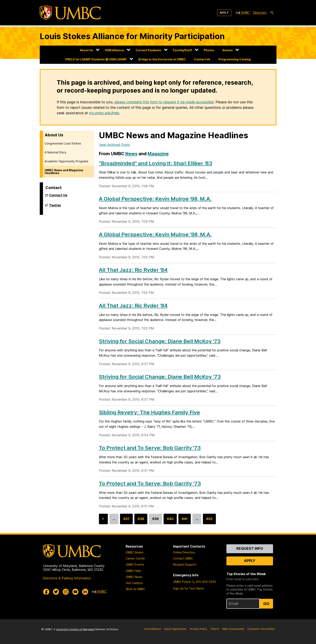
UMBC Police (182, 582)
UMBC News (134, 577)
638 (141, 520)
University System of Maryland (75, 629)
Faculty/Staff (182, 50)
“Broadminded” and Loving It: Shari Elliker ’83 (156, 163)
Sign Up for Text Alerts (189, 588)
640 (170, 520)
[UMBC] (70, 13)
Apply (224, 13)
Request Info (250, 548)
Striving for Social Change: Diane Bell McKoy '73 (160, 341)
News (131, 154)
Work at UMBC (135, 589)
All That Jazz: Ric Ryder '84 (133, 270)
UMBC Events (135, 564)
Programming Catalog (235, 59)
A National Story (55, 152)
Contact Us (202, 59)
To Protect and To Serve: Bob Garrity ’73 (150, 483)
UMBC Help (133, 571)
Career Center (135, 558)
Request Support (185, 564)
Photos (209, 50)
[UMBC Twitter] (56, 592)
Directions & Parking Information (67, 578)
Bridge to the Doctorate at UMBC (162, 59)
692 (209, 520)
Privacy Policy (198, 629)
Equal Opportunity (175, 629)
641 (185, 520)
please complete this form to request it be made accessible (164, 102)
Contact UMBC (183, 558)
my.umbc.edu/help (104, 113)
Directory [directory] (260, 13)
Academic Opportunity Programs (66, 161)
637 (126, 520)
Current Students (148, 50)
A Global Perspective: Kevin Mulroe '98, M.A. (155, 199)
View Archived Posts (114, 145)
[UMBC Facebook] (46, 592)
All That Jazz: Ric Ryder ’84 (133, 305)
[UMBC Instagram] (66, 592)
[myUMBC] (243, 13)
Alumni (227, 50)
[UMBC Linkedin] (85, 592)
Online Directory (184, 552)
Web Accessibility (233, 629)
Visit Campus (134, 583)
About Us (86, 50)
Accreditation (153, 629)
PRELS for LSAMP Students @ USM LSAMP (96, 59)
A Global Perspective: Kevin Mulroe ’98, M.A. (155, 234)
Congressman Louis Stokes (63, 143)
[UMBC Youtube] (75, 592)
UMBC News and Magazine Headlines (64, 172)
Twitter (55, 207)
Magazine (158, 154)
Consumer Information (261, 629)
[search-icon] (272, 13)
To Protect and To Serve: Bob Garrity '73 (150, 448)
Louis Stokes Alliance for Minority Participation (132, 36)
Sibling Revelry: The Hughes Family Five (149, 412)
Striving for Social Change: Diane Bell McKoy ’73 (160, 377)
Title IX (215, 629)
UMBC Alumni (134, 552)
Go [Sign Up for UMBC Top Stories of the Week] (266, 604)
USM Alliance (114, 50)
